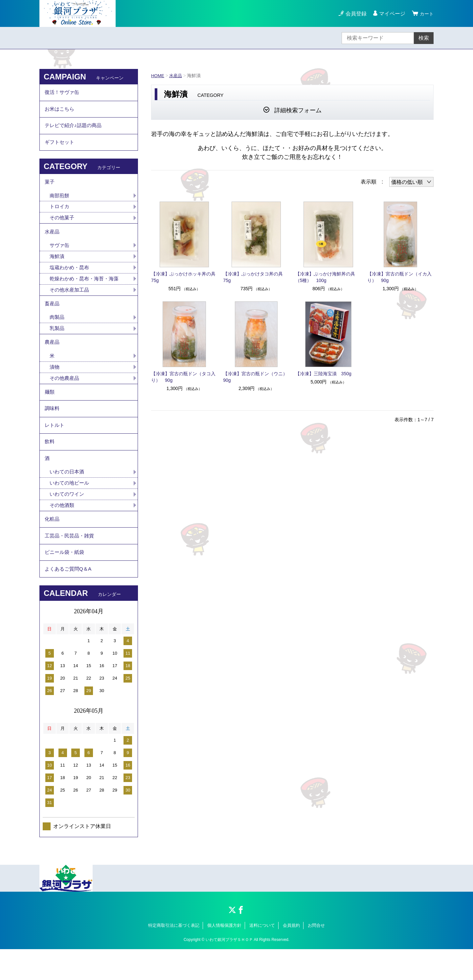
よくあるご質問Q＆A (69, 599)
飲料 (50, 463)
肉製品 (57, 330)
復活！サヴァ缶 (63, 93)
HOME (158, 76)
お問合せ (316, 956)
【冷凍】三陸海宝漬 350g (323, 374)
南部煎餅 (60, 203)
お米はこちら (60, 111)
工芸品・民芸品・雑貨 (71, 563)
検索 (424, 38)
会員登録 (354, 14)
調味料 (53, 427)
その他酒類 (63, 530)
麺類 (50, 409)
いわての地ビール (71, 507)
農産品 (53, 357)
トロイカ (60, 215)
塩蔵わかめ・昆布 (71, 278)
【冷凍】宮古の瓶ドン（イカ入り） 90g (399, 277)
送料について (262, 956)
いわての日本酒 (68, 496)
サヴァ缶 (60, 255)
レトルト (55, 445)
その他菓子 (63, 226)
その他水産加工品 (71, 301)
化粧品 (53, 545)
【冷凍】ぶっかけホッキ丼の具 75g (184, 277)
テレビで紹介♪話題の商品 (75, 129)
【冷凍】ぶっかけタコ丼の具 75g (255, 277)
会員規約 (291, 956)
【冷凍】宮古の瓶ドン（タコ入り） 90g (183, 377)
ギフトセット (60, 147)
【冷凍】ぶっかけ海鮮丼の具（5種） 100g (325, 277)
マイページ (390, 14)
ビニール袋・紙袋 (66, 581)
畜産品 (53, 316)
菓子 (50, 189)
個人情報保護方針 (224, 956)
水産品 (177, 76)
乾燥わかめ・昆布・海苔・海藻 (86, 290)
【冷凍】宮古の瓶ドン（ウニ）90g (255, 377)
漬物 (55, 383)
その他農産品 (65, 394)
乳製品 (57, 342)
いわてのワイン (68, 519)
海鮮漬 (57, 267)
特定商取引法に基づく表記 (174, 956)
